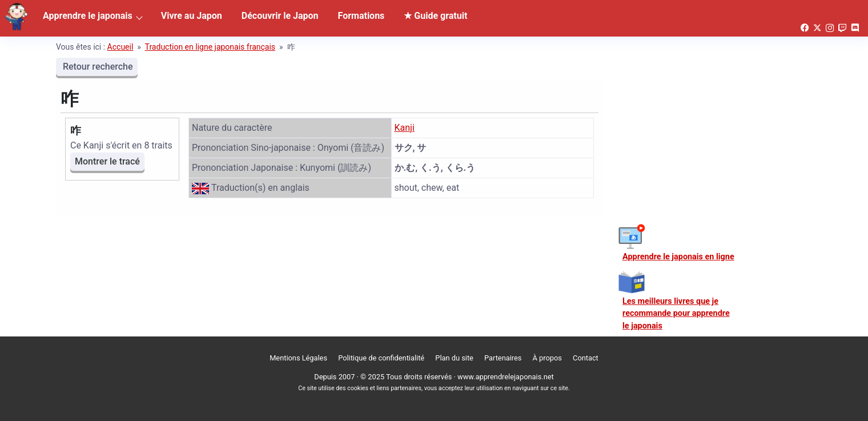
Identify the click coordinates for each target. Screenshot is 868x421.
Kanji (405, 128)
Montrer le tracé (107, 161)
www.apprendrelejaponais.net (506, 377)
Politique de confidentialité (381, 358)
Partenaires (503, 358)
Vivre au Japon (192, 16)
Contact (586, 358)
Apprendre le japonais (88, 16)
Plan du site (454, 358)
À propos (547, 358)
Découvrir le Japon (280, 16)
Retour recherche (97, 67)
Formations (361, 16)
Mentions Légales (298, 358)
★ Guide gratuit (435, 16)
